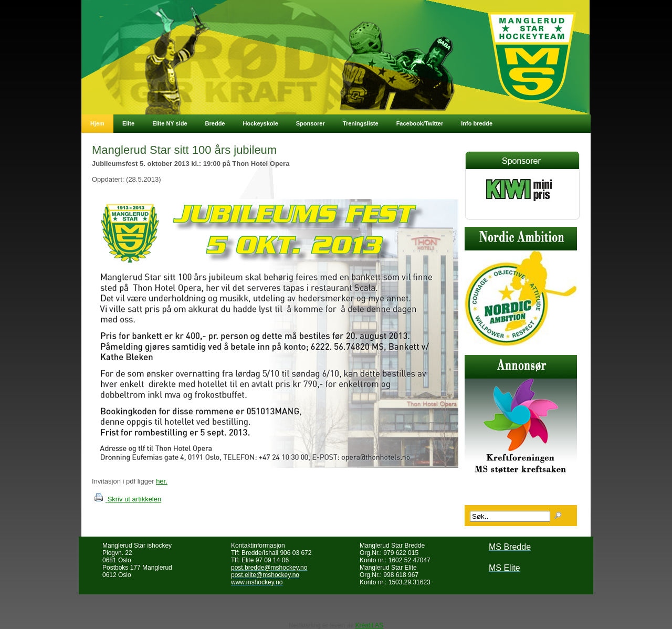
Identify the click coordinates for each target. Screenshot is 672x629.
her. (162, 481)
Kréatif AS (369, 625)
